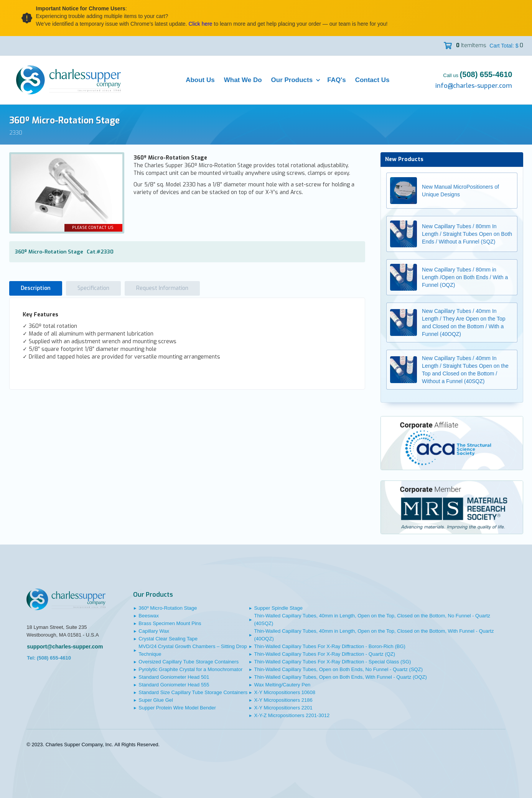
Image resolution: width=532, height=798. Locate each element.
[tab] (36, 288)
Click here (200, 24)
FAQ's (336, 80)
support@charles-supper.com (65, 647)
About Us (200, 80)
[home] (68, 80)
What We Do (243, 80)
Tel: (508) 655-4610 (49, 658)
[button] (295, 80)
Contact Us (372, 80)
